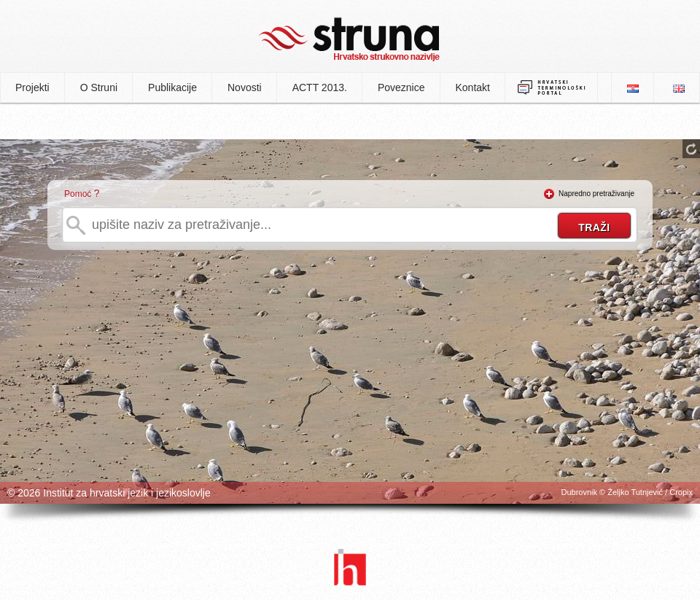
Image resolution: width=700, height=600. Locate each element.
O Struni (99, 87)
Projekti (32, 87)
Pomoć (78, 194)
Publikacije (172, 87)
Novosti (245, 87)
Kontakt (473, 87)
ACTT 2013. (320, 87)
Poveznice (401, 87)
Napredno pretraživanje (596, 194)
